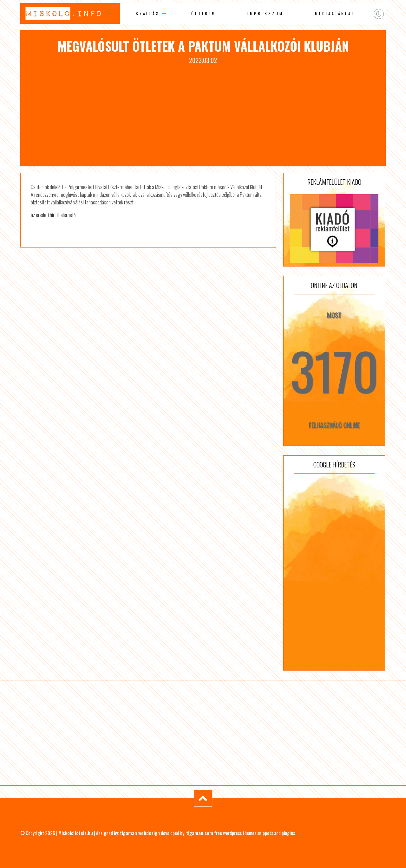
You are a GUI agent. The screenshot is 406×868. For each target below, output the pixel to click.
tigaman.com (200, 833)
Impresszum (265, 13)
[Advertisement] (203, 113)
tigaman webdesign (140, 833)
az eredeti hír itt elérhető (53, 215)
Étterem (204, 13)
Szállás (148, 13)
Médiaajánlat (335, 13)
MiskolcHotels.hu (76, 833)
